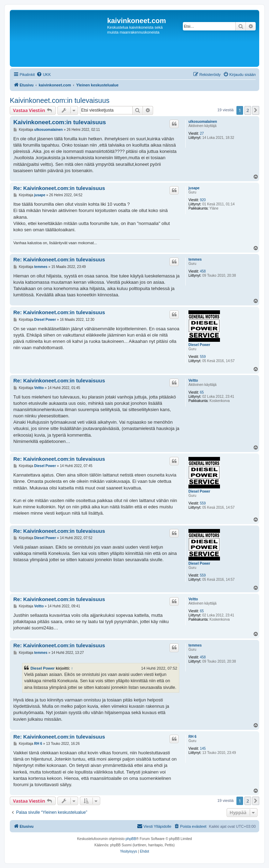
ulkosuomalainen (203, 122)
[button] (256, 110)
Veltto (193, 380)
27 (202, 133)
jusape (194, 188)
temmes (195, 259)
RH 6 (192, 737)
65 (202, 392)
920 (203, 200)
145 (203, 749)
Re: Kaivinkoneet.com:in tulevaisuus (59, 188)
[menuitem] (44, 75)
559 (203, 357)
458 (203, 271)
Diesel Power (199, 345)
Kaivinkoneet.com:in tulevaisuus (60, 100)
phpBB (131, 839)
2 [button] (248, 110)
